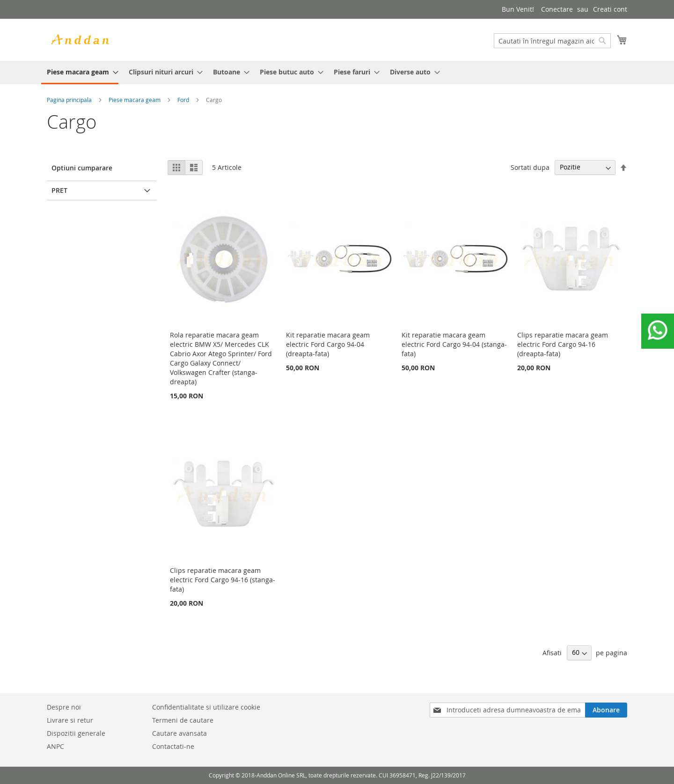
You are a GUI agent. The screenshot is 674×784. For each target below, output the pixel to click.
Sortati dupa (530, 167)
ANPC (55, 746)
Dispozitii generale (76, 733)
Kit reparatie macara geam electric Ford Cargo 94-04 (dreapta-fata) (328, 344)
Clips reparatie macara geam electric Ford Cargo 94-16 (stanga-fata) (223, 580)
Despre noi (64, 707)
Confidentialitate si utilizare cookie (206, 707)
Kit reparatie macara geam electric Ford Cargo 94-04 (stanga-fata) (454, 344)
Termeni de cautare (183, 720)
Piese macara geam (135, 100)
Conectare (557, 9)
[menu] (337, 73)
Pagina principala (69, 100)
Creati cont (610, 9)
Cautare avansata (179, 733)
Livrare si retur (70, 720)
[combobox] (552, 41)
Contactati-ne (173, 746)
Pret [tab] (59, 190)
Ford (183, 100)
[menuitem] (80, 73)
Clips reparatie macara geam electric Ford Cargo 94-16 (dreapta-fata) (563, 344)
